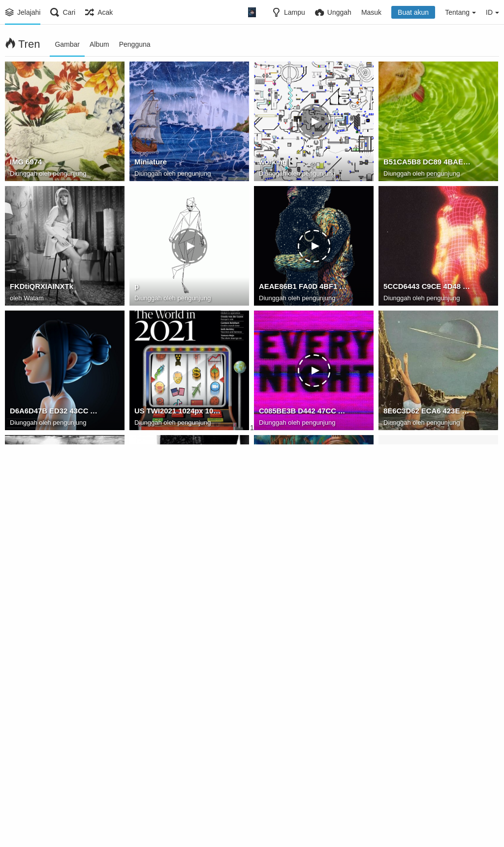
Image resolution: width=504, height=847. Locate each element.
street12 (272, 786)
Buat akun (413, 12)
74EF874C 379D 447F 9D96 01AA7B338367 (303, 661)
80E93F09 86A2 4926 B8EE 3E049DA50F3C (178, 661)
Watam (34, 298)
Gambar (67, 44)
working (272, 163)
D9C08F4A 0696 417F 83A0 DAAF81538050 (427, 537)
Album (99, 44)
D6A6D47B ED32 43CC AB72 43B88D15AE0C (54, 412)
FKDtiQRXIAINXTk (40, 288)
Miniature (150, 163)
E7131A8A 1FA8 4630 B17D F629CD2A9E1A (178, 786)
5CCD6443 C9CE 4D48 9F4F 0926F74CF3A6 (427, 288)
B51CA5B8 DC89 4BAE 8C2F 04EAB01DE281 (427, 163)
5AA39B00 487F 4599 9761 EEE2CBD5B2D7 (427, 661)
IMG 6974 (25, 163)
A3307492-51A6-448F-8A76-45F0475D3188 (427, 786)
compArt (24, 537)
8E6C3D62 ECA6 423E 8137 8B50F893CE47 (427, 412)
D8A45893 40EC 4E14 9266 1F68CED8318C (303, 537)
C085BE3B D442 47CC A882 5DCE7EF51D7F (303, 412)
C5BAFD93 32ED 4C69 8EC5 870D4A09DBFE (54, 786)
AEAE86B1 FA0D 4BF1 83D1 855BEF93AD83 (303, 288)
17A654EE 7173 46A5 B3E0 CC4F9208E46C (178, 537)
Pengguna (135, 44)
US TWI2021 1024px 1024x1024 (178, 412)
